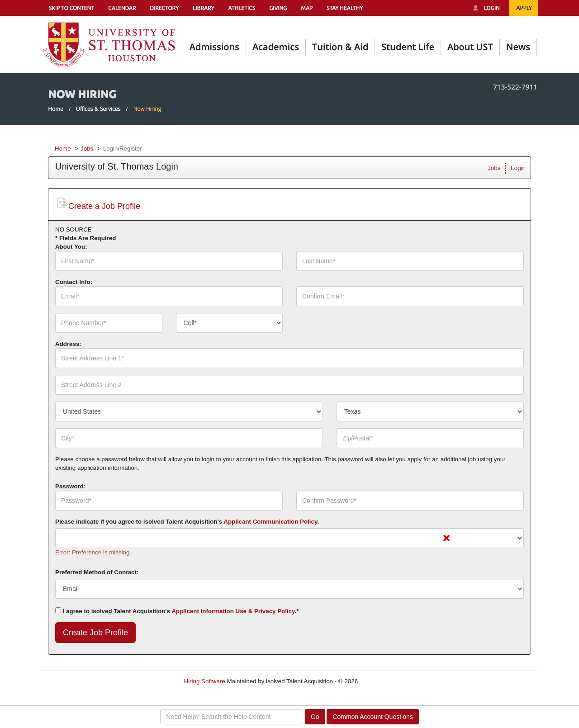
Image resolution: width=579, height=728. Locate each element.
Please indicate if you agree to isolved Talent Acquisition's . (187, 522)
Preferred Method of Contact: (97, 572)
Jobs (87, 149)
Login (518, 168)
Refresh (385, 681)
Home (63, 149)
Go (315, 717)
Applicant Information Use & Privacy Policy (233, 611)
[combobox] (230, 323)
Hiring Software (205, 681)
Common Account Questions (373, 717)
